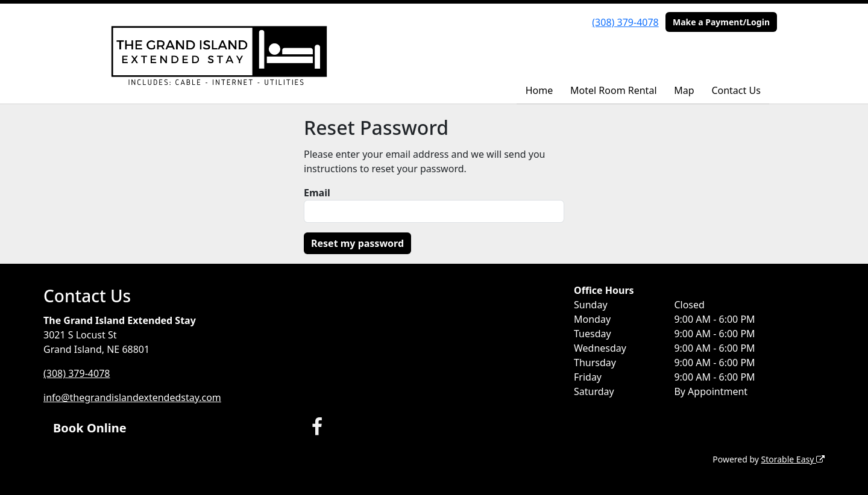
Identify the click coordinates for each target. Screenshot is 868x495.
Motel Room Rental (613, 90)
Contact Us (736, 90)
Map (684, 90)
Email (317, 193)
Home (539, 90)
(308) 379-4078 (625, 22)
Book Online (90, 428)
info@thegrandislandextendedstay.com (132, 397)
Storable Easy (793, 459)
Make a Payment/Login (721, 22)
